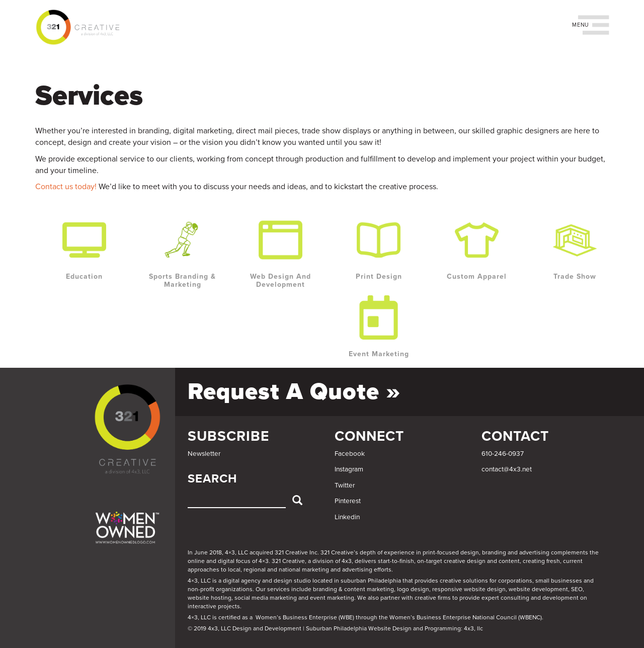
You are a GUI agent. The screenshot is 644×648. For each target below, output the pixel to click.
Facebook (350, 454)
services (278, 589)
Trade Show (575, 276)
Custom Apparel (477, 276)
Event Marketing (379, 354)
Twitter (345, 485)
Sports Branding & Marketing (182, 281)
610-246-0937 (503, 454)
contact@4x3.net (507, 469)
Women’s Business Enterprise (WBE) (305, 617)
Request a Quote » (294, 392)
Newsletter (204, 454)
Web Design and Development (280, 281)
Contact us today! (66, 187)
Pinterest (348, 501)
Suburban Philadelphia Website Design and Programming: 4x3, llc (394, 628)
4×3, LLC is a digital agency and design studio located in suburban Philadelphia (294, 581)
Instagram (349, 469)
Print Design (379, 276)
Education (84, 276)
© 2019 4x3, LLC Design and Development (245, 628)
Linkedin (347, 517)
